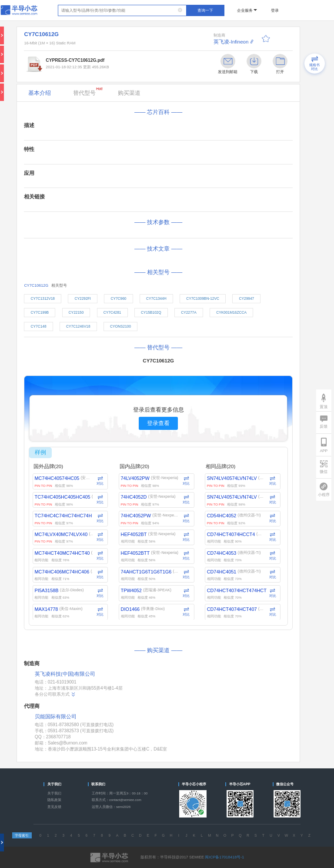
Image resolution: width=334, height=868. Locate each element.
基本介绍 (40, 93)
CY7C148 (38, 326)
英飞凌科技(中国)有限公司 (65, 674)
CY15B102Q (151, 312)
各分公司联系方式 (55, 694)
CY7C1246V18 (78, 326)
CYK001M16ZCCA (231, 312)
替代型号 (88, 91)
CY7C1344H (156, 298)
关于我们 (54, 793)
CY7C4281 (112, 312)
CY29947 (246, 298)
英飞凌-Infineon (231, 42)
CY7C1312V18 (42, 298)
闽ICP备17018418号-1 (224, 857)
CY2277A (189, 312)
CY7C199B (40, 312)
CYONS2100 (120, 326)
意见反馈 (54, 807)
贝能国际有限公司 (56, 717)
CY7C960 (118, 298)
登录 (275, 10)
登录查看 (158, 423)
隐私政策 (54, 800)
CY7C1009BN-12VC (203, 298)
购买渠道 (129, 93)
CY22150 (76, 312)
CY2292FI (82, 298)
